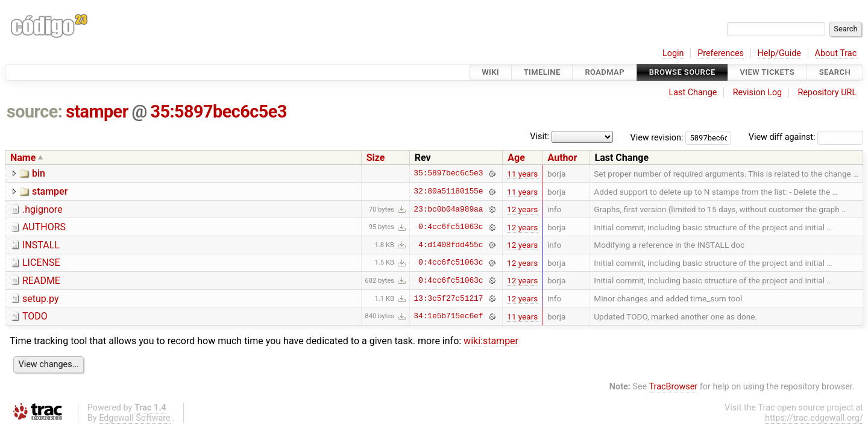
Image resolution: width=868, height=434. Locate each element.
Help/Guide (779, 53)
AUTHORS (44, 227)
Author (563, 158)
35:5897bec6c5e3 (219, 112)
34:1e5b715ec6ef (448, 316)
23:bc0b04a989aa (448, 209)
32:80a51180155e (448, 192)
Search (835, 72)
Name (23, 158)
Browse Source (682, 72)
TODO (35, 316)
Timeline (542, 72)
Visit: (539, 137)
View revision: (657, 137)
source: (35, 112)
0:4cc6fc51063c (451, 227)
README (41, 281)
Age (516, 158)
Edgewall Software (135, 418)
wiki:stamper (491, 341)
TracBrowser (674, 387)
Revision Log (758, 93)
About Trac (836, 53)
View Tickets (767, 72)
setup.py (40, 299)
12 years (522, 209)
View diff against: (806, 137)
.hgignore (42, 209)
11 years (522, 174)
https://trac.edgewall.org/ (814, 418)
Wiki (490, 72)
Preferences (721, 53)
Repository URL (827, 93)
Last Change (693, 93)
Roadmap (605, 72)
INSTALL (41, 245)
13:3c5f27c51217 (448, 298)
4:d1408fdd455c (451, 245)
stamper (97, 112)
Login (673, 53)
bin (39, 173)
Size (376, 158)
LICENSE (41, 263)
